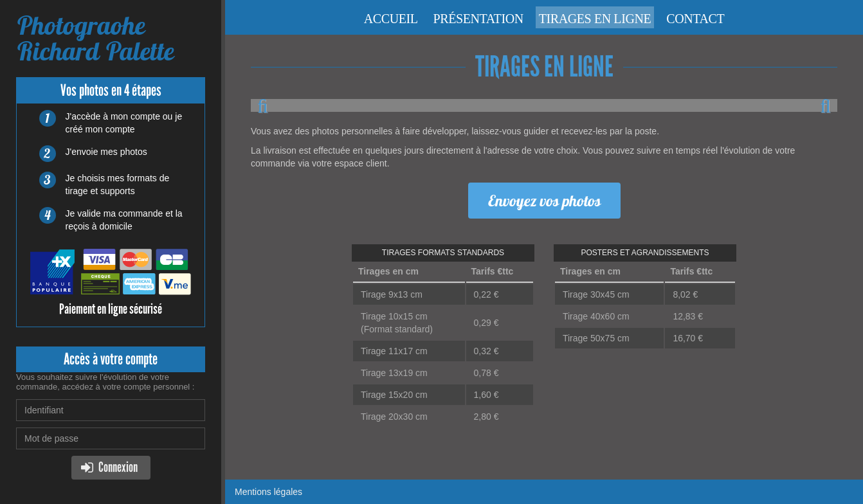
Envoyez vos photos (544, 201)
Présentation (478, 19)
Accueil (391, 19)
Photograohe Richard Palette (95, 38)
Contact (695, 19)
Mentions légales (268, 492)
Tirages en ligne (595, 19)
